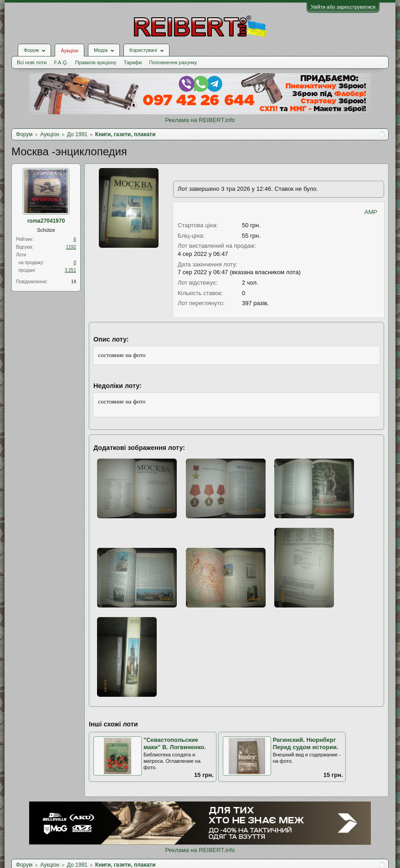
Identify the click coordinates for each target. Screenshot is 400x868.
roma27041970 (46, 221)
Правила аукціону (96, 62)
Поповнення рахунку (173, 62)
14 (74, 282)
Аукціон (69, 51)
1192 (71, 247)
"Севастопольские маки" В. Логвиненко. (175, 744)
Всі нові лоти (32, 62)
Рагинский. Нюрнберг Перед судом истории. (306, 744)
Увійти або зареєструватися (343, 7)
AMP (371, 212)
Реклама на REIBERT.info (200, 120)
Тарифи (133, 62)
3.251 (70, 270)
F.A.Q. (61, 62)
